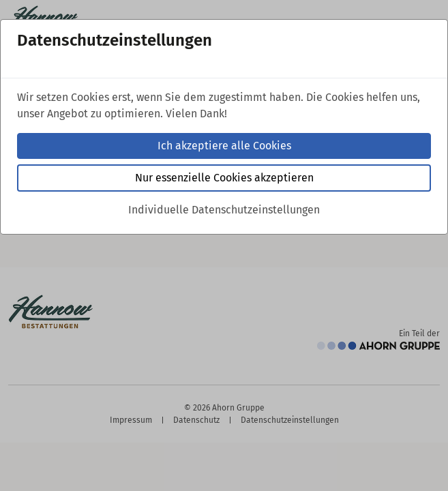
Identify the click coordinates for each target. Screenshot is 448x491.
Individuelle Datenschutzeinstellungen (224, 210)
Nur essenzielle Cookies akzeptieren (224, 178)
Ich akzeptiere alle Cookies (224, 146)
